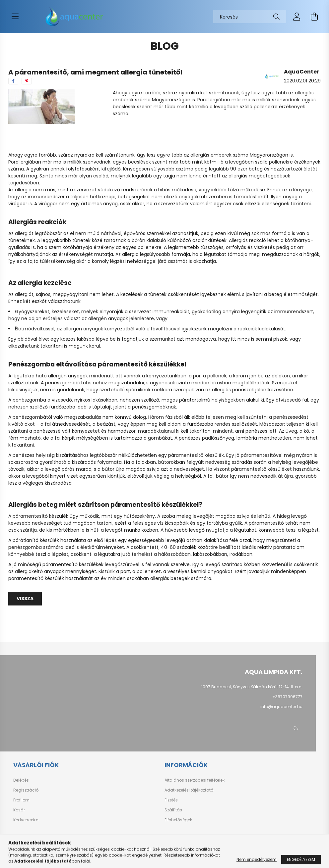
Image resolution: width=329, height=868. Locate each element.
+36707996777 (287, 697)
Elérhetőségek (178, 820)
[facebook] (13, 81)
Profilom (21, 800)
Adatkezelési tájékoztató (189, 790)
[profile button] (297, 17)
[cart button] (314, 17)
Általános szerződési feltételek (195, 780)
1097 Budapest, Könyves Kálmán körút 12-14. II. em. (252, 687)
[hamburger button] (15, 17)
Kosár (19, 810)
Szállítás (173, 810)
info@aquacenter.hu (281, 707)
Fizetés (171, 800)
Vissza (25, 599)
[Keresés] (250, 17)
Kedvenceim (26, 820)
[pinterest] (27, 81)
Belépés (21, 780)
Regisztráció (26, 790)
